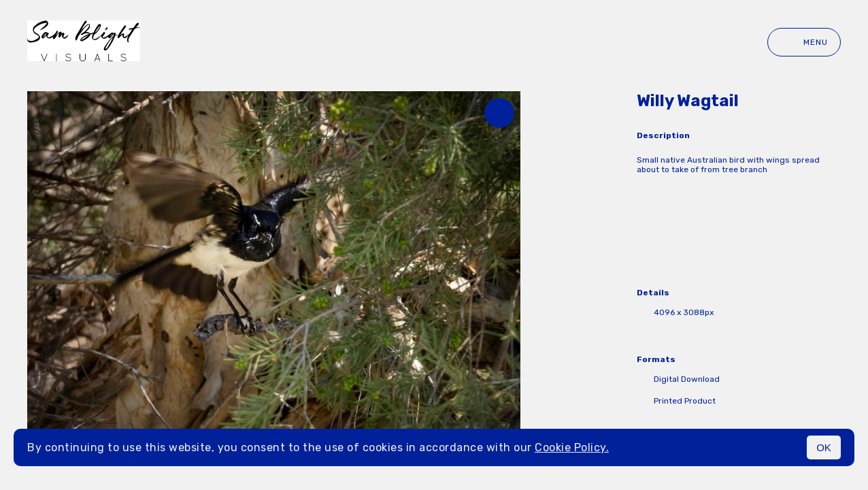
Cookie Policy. (572, 447)
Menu (804, 42)
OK (824, 447)
